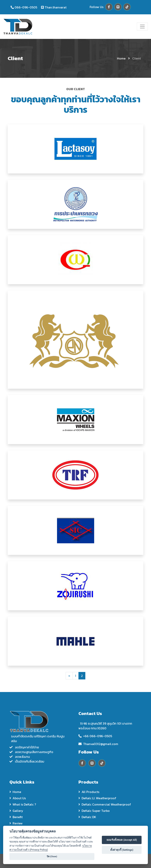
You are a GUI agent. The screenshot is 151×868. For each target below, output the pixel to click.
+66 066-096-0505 (98, 736)
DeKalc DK (87, 817)
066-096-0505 (26, 7)
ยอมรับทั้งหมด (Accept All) (122, 840)
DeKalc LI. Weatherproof (97, 798)
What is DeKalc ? (23, 804)
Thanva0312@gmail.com (101, 744)
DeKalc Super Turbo (94, 811)
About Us (18, 798)
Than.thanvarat (56, 7)
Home (121, 58)
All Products (89, 792)
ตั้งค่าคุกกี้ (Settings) (122, 850)
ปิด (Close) (52, 857)
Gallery (16, 811)
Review (16, 823)
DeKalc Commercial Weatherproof (105, 804)
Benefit (16, 817)
